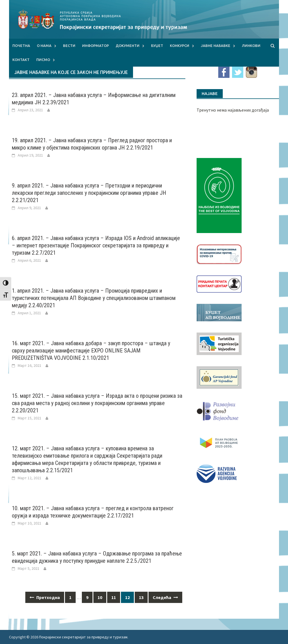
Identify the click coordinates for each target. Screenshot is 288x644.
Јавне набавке (216, 46)
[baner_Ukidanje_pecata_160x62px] (219, 283)
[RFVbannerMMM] (219, 410)
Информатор (95, 46)
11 (114, 597)
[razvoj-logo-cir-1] (219, 442)
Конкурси (180, 46)
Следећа (165, 597)
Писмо (43, 60)
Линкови (251, 46)
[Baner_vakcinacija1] (219, 254)
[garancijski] (219, 377)
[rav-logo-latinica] (217, 473)
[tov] (219, 343)
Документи (128, 46)
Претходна (45, 597)
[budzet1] (219, 312)
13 (141, 597)
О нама (44, 46)
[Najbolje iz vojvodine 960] (219, 195)
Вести (69, 46)
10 (100, 597)
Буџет (157, 46)
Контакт (21, 60)
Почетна (21, 46)
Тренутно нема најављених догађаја (233, 110)
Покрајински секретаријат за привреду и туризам (83, 637)
